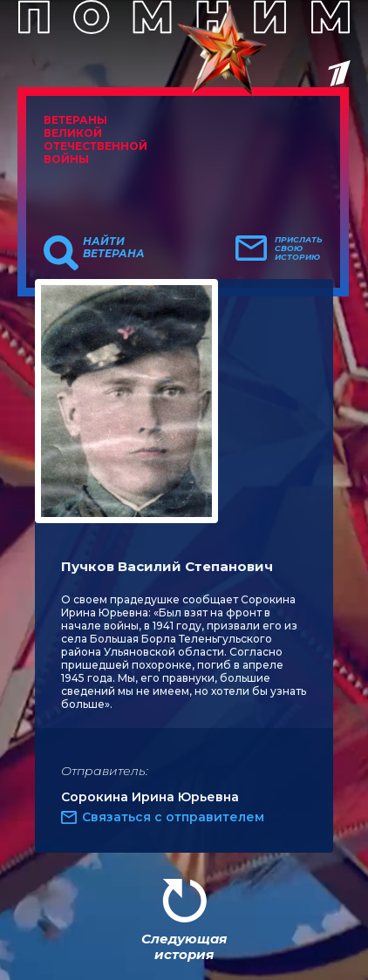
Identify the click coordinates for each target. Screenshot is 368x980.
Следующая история (184, 946)
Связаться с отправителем (173, 817)
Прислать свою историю (299, 248)
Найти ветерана (114, 248)
